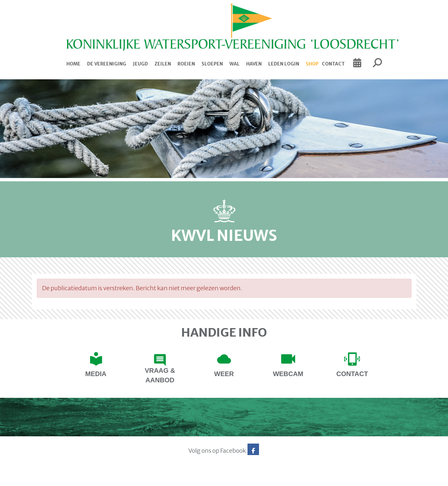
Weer (224, 374)
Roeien (186, 64)
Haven (254, 64)
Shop (312, 64)
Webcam (288, 374)
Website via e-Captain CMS (52, 479)
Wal (235, 64)
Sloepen (212, 64)
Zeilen (163, 64)
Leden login (284, 64)
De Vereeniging (107, 64)
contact (352, 374)
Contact (333, 64)
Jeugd (140, 64)
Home (73, 64)
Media (96, 374)
